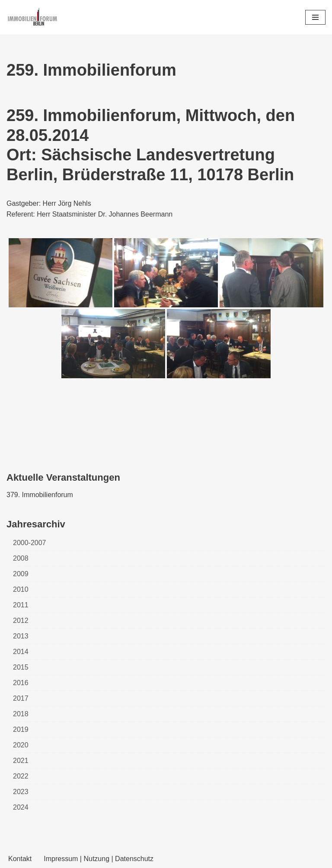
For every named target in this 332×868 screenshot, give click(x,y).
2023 (21, 792)
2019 (21, 729)
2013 (21, 636)
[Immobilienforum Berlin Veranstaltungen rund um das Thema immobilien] (32, 17)
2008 (21, 558)
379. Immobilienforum (40, 495)
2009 (21, 574)
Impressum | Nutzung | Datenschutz (99, 859)
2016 (21, 683)
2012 (21, 621)
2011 (21, 605)
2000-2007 (30, 543)
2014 (21, 652)
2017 (21, 698)
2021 (21, 761)
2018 (21, 714)
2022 (21, 776)
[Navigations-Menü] (315, 17)
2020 (21, 745)
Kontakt (20, 859)
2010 (21, 589)
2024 (21, 807)
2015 (21, 667)
